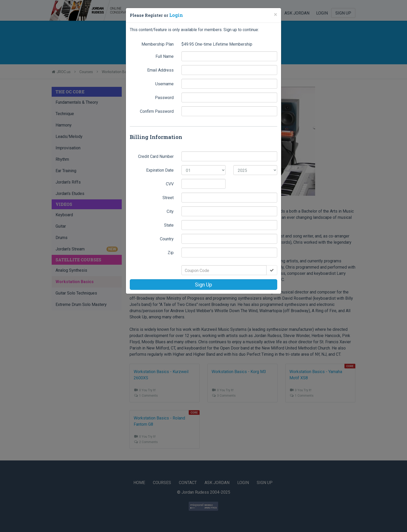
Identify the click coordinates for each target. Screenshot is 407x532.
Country (167, 238)
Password (164, 97)
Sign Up (203, 284)
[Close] (276, 15)
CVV (170, 183)
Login (175, 15)
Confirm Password (157, 111)
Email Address (160, 70)
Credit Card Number (156, 156)
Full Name (165, 56)
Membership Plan (158, 44)
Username (164, 83)
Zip (171, 252)
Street (168, 197)
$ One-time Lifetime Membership (217, 44)
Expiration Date (160, 170)
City (170, 211)
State (169, 225)
